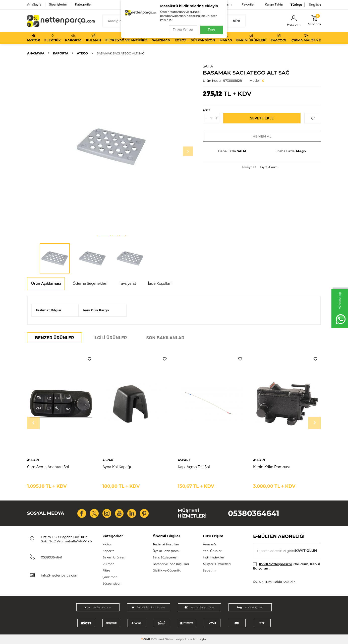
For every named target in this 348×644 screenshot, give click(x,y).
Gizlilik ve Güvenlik (167, 570)
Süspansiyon (203, 38)
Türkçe (296, 5)
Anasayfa (36, 53)
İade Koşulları (160, 283)
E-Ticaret (158, 639)
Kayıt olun (306, 550)
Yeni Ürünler (212, 551)
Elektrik (53, 38)
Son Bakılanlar (165, 338)
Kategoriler (83, 4)
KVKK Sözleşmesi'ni (275, 564)
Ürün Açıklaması (46, 283)
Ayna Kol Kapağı (117, 467)
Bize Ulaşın (223, 4)
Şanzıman (161, 38)
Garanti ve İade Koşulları (171, 564)
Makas (226, 38)
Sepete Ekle (262, 118)
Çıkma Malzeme (306, 38)
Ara (236, 21)
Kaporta (73, 38)
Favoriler (248, 4)
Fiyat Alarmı (269, 167)
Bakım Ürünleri (251, 38)
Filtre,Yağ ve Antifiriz (126, 38)
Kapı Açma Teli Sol (194, 467)
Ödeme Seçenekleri (90, 283)
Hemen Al (262, 136)
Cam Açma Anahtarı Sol (48, 467)
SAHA (208, 66)
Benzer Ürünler (54, 338)
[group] (111, 147)
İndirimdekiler (214, 557)
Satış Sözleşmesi (165, 557)
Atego (82, 53)
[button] (104, 236)
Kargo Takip (274, 4)
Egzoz (181, 38)
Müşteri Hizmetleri (217, 564)
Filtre (106, 570)
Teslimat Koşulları (166, 544)
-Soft (146, 639)
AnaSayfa (34, 4)
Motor (34, 38)
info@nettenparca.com (60, 575)
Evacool (279, 38)
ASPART (33, 460)
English (315, 5)
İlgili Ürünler (110, 338)
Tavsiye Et (249, 167)
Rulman (93, 38)
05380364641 (254, 513)
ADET (206, 110)
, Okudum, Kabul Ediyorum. (286, 566)
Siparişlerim (58, 4)
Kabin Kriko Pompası (271, 467)
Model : (257, 81)
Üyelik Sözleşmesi (166, 551)
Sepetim (209, 570)
